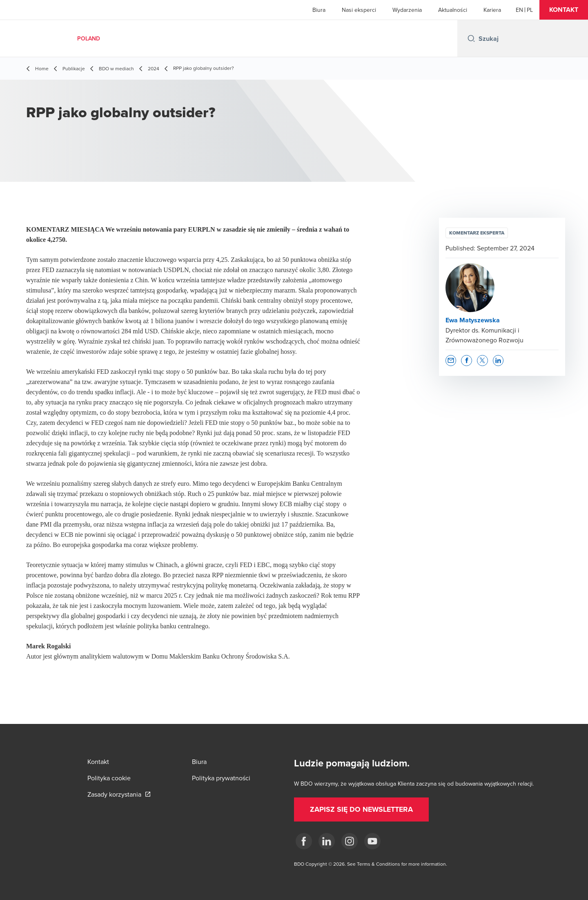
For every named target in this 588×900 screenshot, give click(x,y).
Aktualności (453, 10)
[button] (564, 10)
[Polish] (530, 10)
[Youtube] (372, 841)
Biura (319, 10)
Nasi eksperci (359, 10)
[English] (519, 10)
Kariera (492, 10)
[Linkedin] (327, 841)
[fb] (304, 841)
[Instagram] (350, 841)
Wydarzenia (407, 10)
